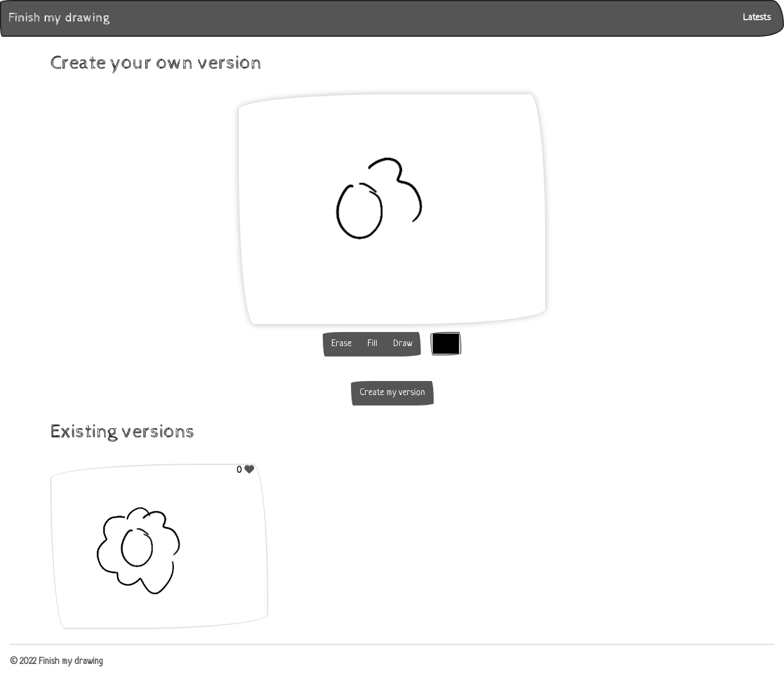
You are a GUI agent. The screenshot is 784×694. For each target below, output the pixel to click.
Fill (372, 344)
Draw (403, 344)
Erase (341, 344)
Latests (757, 18)
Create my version (392, 393)
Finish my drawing (59, 18)
